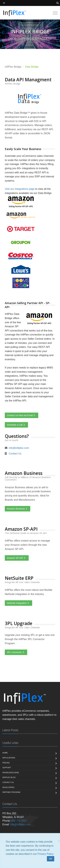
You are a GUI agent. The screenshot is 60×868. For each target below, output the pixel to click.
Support (7, 768)
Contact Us (15, 454)
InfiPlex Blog (9, 777)
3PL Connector (16, 652)
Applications (9, 758)
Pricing (6, 763)
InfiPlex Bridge (13, 67)
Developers (8, 787)
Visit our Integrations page (20, 189)
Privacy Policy (45, 854)
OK (51, 859)
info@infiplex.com (19, 448)
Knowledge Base (11, 773)
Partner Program (11, 792)
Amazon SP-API (17, 558)
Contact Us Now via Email (22, 415)
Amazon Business (18, 509)
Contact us (8, 782)
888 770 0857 (19, 821)
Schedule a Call (16, 425)
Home (5, 753)
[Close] (59, 841)
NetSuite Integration (18, 603)
